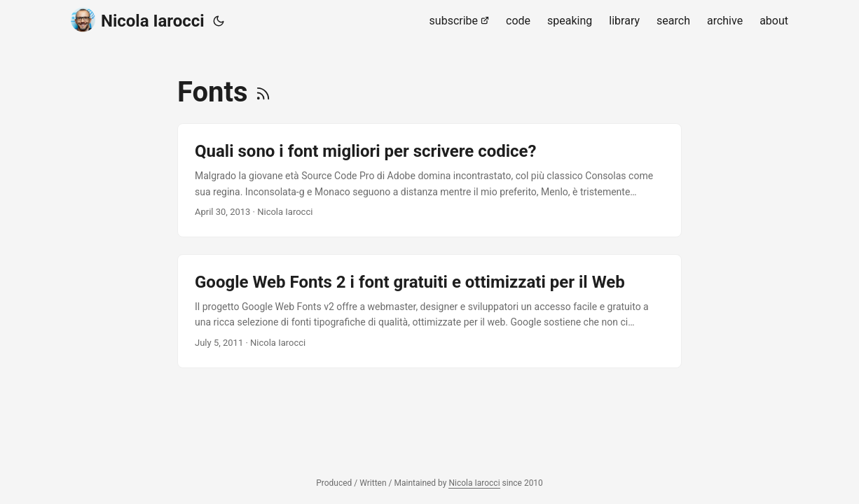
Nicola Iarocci (138, 20)
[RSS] (263, 92)
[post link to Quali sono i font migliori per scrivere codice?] (429, 180)
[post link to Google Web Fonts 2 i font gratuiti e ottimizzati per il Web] (429, 311)
